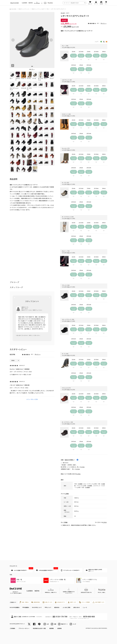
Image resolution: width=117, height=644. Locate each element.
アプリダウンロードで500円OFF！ (70, 570)
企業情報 (59, 628)
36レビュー (38, 354)
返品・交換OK (24, 602)
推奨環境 (52, 628)
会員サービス (72, 602)
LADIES (25, 3)
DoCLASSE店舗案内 (15, 607)
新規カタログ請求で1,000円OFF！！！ (94, 570)
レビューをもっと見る (32, 399)
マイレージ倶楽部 (84, 602)
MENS (31, 3)
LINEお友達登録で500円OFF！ (47, 570)
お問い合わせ (77, 607)
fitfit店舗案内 (26, 607)
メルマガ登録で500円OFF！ (22, 570)
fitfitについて (48, 607)
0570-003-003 (89, 617)
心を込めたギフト (60, 602)
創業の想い (57, 607)
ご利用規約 (12, 628)
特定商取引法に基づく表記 (39, 628)
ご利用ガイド (13, 602)
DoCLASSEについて (37, 607)
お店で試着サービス (98, 602)
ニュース (85, 607)
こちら (83, 467)
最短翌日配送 (36, 602)
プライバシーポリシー (24, 628)
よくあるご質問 (67, 607)
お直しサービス (47, 602)
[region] (58, 3)
